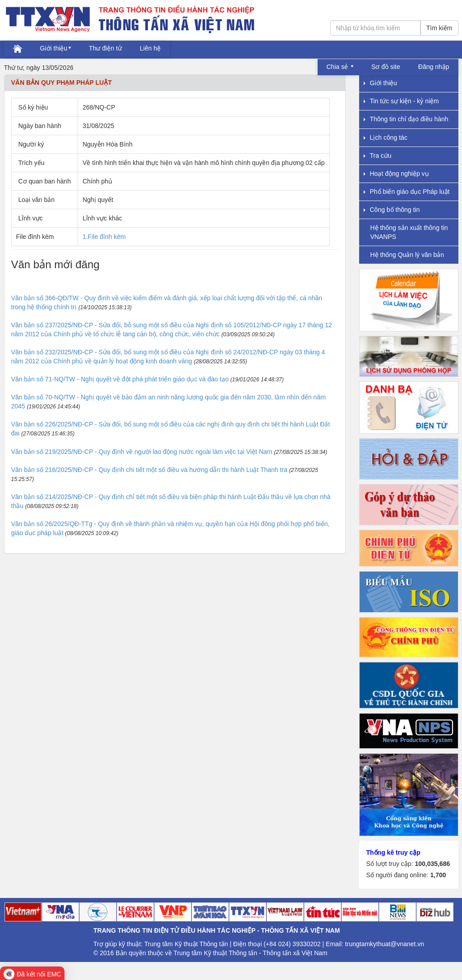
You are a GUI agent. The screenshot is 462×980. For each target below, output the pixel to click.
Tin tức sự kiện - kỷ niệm (401, 101)
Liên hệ (150, 48)
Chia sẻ (338, 67)
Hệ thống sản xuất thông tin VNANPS (409, 232)
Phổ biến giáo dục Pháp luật (407, 192)
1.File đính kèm (104, 237)
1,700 (438, 875)
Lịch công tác (386, 137)
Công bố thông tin (392, 210)
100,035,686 (432, 864)
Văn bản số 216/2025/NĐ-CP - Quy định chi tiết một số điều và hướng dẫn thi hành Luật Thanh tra (149, 470)
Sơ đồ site (386, 67)
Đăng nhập (434, 67)
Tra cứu (378, 156)
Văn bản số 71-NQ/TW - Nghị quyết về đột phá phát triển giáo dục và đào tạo (120, 379)
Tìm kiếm (439, 28)
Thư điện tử (105, 48)
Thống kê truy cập (393, 852)
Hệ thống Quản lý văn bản (407, 255)
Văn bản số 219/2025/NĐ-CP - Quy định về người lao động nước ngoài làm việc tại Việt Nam (142, 452)
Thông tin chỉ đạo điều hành (406, 119)
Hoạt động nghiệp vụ (396, 174)
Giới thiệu (54, 48)
